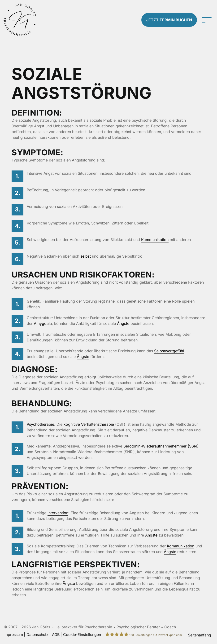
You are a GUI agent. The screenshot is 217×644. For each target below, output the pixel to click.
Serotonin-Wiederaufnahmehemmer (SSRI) (161, 446)
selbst (86, 256)
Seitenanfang (200, 635)
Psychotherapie (40, 424)
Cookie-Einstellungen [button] (82, 635)
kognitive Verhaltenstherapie (89, 424)
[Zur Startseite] (27, 20)
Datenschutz (37, 635)
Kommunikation (155, 240)
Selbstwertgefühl (169, 351)
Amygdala (43, 323)
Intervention (58, 513)
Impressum (13, 635)
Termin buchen (169, 20)
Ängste (123, 323)
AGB (56, 635)
